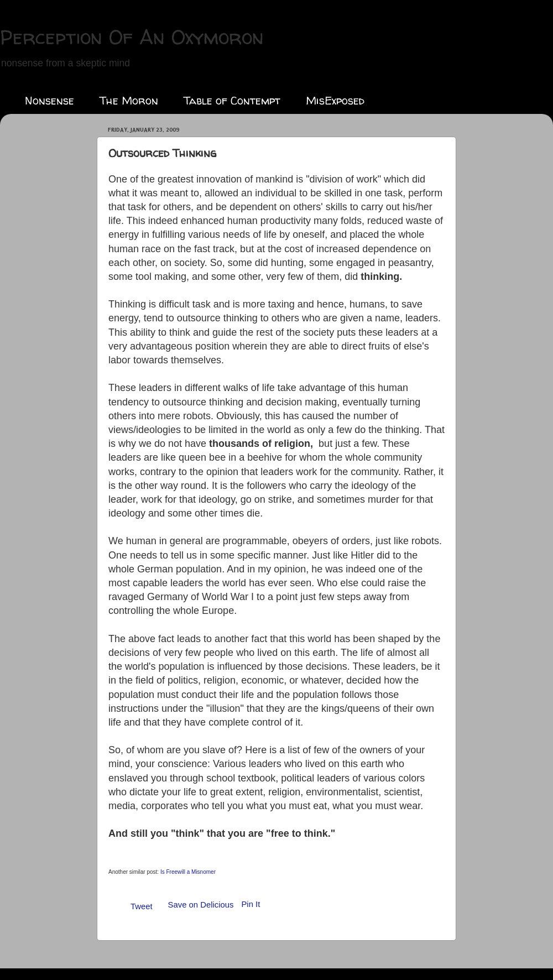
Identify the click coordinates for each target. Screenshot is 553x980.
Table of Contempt (232, 100)
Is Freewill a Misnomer (188, 872)
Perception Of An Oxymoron (132, 37)
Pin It (251, 904)
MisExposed (335, 100)
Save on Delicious (201, 905)
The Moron (129, 100)
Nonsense (49, 100)
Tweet (142, 906)
